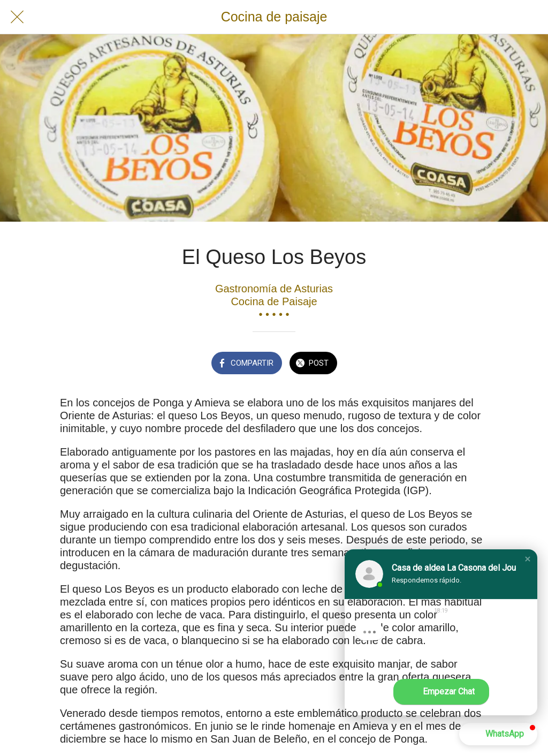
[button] (528, 559)
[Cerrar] (17, 17)
